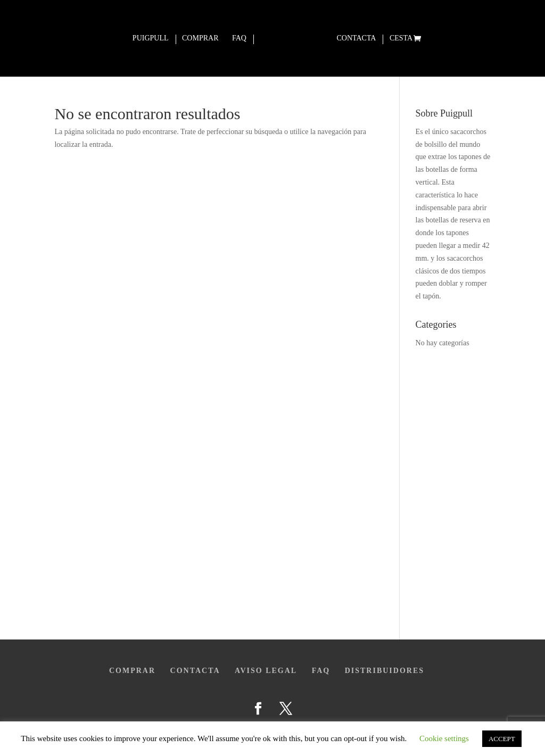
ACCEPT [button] (502, 739)
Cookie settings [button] (444, 738)
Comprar (200, 38)
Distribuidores (385, 671)
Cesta (401, 38)
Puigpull (151, 38)
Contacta (356, 38)
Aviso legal (266, 671)
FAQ (321, 671)
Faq (239, 38)
